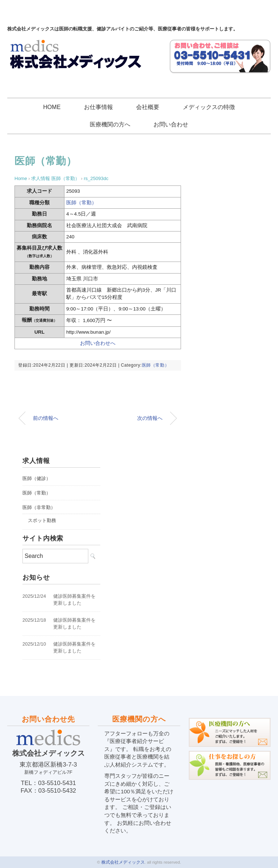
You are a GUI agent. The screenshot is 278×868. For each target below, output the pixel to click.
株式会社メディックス (123, 862)
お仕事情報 (98, 107)
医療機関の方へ (110, 124)
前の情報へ (46, 418)
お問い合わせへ (98, 343)
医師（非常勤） (39, 507)
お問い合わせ (171, 124)
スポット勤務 (42, 520)
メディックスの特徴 (209, 107)
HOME (52, 107)
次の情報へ (150, 418)
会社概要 (148, 107)
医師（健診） (37, 478)
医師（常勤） (45, 161)
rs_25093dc (96, 178)
